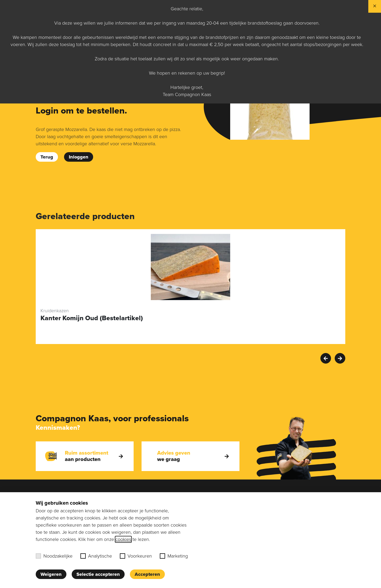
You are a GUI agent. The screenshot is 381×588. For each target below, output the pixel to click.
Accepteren (147, 574)
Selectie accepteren (98, 574)
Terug (47, 157)
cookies (123, 539)
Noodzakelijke (54, 556)
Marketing (174, 556)
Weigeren (51, 574)
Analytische (96, 556)
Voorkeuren (136, 556)
